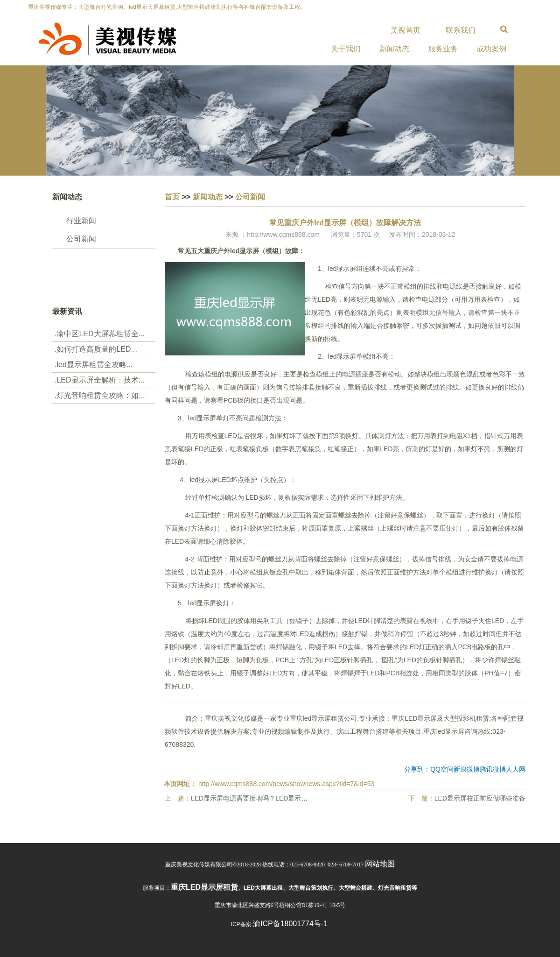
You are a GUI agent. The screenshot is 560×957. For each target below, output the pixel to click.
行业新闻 (81, 221)
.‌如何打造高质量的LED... (96, 349)
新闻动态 (208, 197)
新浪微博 (467, 769)
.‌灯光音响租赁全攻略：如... (100, 395)
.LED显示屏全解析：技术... (100, 380)
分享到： (417, 769)
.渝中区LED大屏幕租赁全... (100, 334)
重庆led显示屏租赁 (204, 887)
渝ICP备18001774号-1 (290, 924)
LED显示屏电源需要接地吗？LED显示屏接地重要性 (266, 798)
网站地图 (380, 864)
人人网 (516, 769)
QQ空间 (442, 769)
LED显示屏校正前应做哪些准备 (480, 798)
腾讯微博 (493, 769)
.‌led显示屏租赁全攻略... (94, 365)
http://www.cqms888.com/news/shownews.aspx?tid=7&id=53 (286, 784)
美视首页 (406, 30)
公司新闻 (81, 239)
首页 (172, 197)
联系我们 (461, 30)
